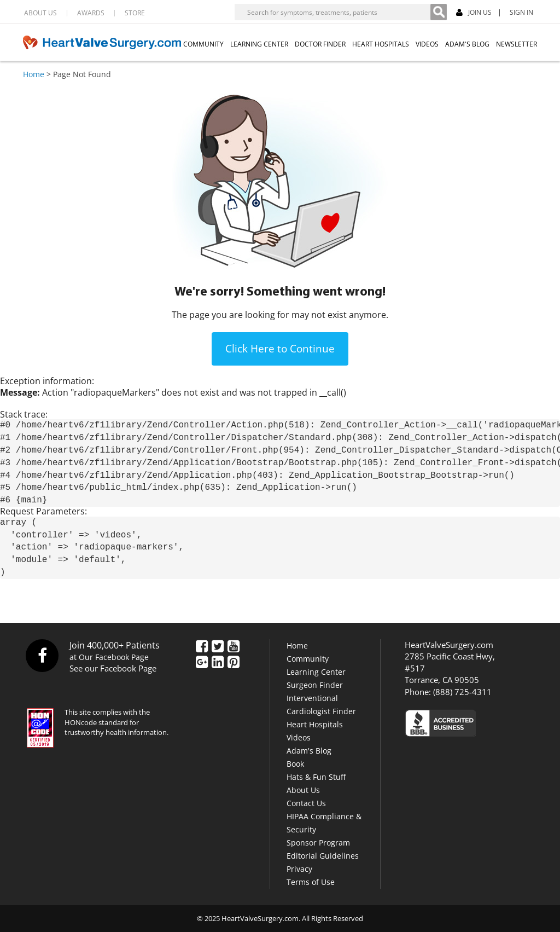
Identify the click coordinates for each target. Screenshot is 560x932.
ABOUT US (40, 13)
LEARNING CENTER (259, 44)
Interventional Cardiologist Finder (321, 705)
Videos (299, 737)
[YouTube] (234, 647)
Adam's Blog (309, 751)
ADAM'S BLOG (467, 44)
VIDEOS (427, 44)
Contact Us (306, 803)
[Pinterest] (234, 663)
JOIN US (474, 13)
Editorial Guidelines (323, 856)
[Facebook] (202, 647)
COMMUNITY (203, 44)
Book (295, 764)
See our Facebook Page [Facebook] (113, 668)
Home (34, 74)
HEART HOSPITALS (381, 44)
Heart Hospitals (315, 724)
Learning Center (316, 672)
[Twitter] (218, 647)
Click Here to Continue (280, 349)
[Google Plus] (202, 663)
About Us (303, 790)
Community (308, 659)
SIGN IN (521, 13)
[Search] (439, 12)
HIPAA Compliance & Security (324, 823)
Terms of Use (311, 882)
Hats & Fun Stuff (316, 777)
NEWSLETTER (517, 44)
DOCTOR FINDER (320, 44)
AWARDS (91, 13)
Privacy (299, 869)
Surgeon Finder (315, 685)
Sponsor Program (318, 843)
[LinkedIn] (218, 663)
